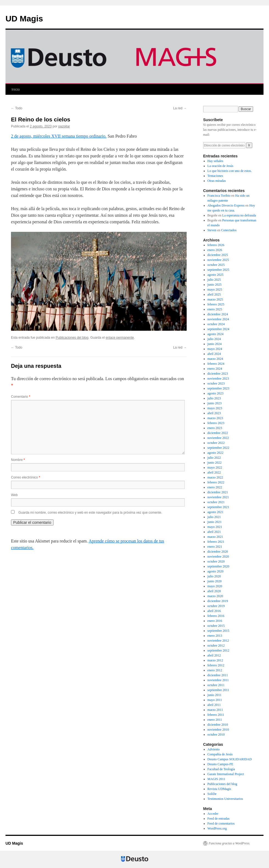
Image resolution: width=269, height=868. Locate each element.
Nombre (18, 460)
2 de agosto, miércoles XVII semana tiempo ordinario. (59, 136)
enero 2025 (215, 309)
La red (180, 108)
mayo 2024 (215, 349)
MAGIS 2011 (216, 779)
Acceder (213, 814)
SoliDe (212, 794)
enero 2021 (215, 547)
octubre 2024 (216, 324)
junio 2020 (215, 581)
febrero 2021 (216, 542)
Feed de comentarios (221, 824)
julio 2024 (214, 339)
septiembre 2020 (218, 566)
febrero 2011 (216, 715)
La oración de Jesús (220, 166)
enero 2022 (215, 487)
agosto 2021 (215, 512)
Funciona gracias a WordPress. (229, 843)
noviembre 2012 (218, 641)
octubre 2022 (216, 443)
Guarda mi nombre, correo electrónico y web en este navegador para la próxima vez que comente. (90, 513)
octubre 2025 (216, 265)
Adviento (214, 749)
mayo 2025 (215, 290)
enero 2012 (215, 670)
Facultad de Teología (221, 769)
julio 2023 (214, 398)
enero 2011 (215, 720)
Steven (212, 230)
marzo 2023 (215, 418)
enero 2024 (215, 369)
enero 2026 (215, 250)
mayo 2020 (215, 586)
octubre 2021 (216, 502)
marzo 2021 (215, 537)
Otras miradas (217, 181)
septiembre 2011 (218, 690)
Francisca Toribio (219, 196)
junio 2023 (215, 403)
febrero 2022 (216, 482)
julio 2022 (214, 458)
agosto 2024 (215, 334)
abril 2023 (214, 413)
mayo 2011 (215, 700)
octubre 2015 (216, 626)
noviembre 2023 (218, 379)
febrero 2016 (216, 616)
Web (14, 495)
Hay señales (215, 161)
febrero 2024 (216, 364)
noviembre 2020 (218, 557)
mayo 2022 (215, 468)
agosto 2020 (215, 571)
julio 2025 (214, 280)
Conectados (229, 230)
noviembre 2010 (218, 730)
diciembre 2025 (218, 255)
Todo (17, 108)
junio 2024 (215, 344)
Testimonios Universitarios (225, 799)
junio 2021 (215, 522)
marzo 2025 (215, 299)
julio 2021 (214, 517)
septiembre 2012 (218, 650)
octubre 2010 (216, 735)
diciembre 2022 (218, 433)
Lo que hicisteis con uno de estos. (230, 171)
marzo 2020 (215, 596)
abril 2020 (214, 591)
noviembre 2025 (218, 260)
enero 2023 (215, 428)
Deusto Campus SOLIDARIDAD (230, 759)
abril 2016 (214, 611)
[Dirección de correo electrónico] (224, 145)
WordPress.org (217, 828)
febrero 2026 (216, 245)
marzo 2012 (215, 660)
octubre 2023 (216, 383)
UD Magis (24, 19)
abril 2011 (214, 705)
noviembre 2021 (218, 497)
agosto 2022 (215, 453)
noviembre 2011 (218, 680)
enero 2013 (215, 636)
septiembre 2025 (218, 270)
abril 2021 (214, 532)
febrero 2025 (216, 304)
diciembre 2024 (218, 314)
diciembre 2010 (218, 725)
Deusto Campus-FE (220, 764)
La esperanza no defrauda (239, 215)
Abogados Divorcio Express (226, 205)
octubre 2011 (216, 685)
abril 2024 (214, 354)
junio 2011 (215, 695)
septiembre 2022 (218, 448)
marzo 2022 (215, 477)
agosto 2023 (215, 393)
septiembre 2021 (218, 507)
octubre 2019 (216, 606)
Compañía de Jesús (220, 754)
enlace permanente (120, 338)
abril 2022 (214, 472)
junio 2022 (215, 463)
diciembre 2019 (218, 601)
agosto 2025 (215, 275)
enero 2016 (215, 621)
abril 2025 (214, 294)
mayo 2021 (215, 527)
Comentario (21, 397)
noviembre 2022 (218, 438)
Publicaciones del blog (72, 338)
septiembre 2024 (218, 329)
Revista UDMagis (219, 789)
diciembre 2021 (218, 492)
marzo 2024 (215, 359)
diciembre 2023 (218, 374)
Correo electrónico (26, 477)
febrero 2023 (216, 423)
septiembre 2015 (218, 631)
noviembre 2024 (218, 319)
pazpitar (64, 126)
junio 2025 (215, 285)
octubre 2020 (216, 561)
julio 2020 (214, 576)
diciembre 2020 (218, 552)
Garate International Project (226, 774)
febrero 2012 (216, 665)
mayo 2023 (215, 408)
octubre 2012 (216, 646)
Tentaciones (215, 176)
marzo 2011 (215, 710)
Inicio (16, 89)
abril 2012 (214, 655)
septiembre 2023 (218, 388)
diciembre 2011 (218, 675)
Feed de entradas (219, 819)
